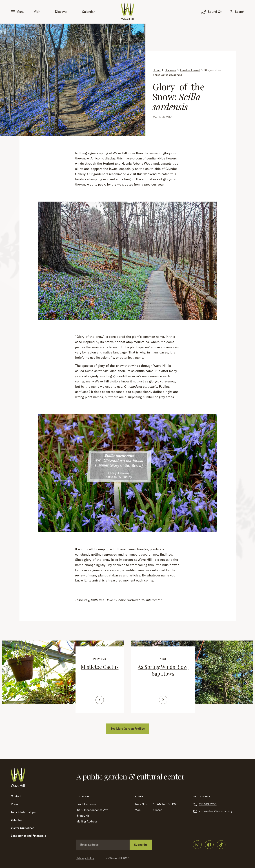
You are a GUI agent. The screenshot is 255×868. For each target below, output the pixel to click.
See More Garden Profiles (128, 729)
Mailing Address (87, 821)
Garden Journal (190, 70)
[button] (18, 12)
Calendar (88, 12)
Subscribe (141, 845)
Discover (61, 12)
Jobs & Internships (23, 812)
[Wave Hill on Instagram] (197, 845)
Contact (16, 796)
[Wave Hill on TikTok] (221, 845)
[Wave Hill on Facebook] (209, 845)
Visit (37, 12)
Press (15, 804)
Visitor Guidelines (23, 828)
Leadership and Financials (28, 836)
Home (157, 70)
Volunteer (17, 820)
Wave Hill (116, 858)
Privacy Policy (85, 858)
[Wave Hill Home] (128, 12)
